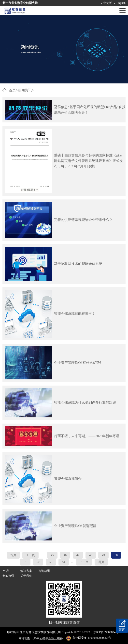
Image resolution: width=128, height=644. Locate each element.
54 (64, 562)
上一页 (30, 555)
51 (25, 562)
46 (65, 555)
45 (52, 555)
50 (116, 555)
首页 (13, 555)
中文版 (107, 3)
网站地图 (24, 638)
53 (51, 562)
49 (103, 555)
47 (78, 555)
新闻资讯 (25, 90)
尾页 (101, 562)
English (121, 3)
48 (91, 555)
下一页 (84, 562)
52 (38, 562)
